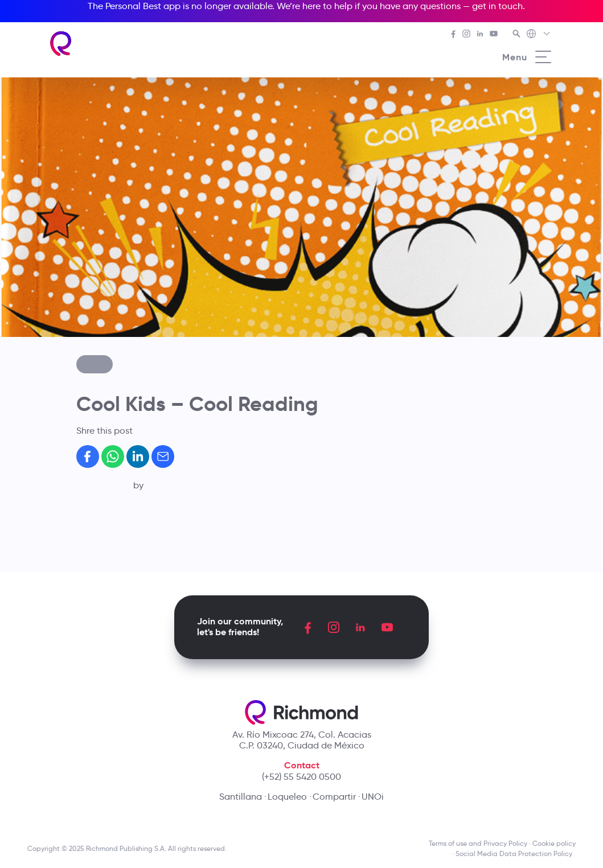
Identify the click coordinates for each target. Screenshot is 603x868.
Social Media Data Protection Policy (516, 853)
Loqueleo (287, 797)
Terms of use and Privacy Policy (478, 843)
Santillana (241, 797)
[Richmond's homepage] (61, 44)
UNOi (373, 797)
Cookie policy (554, 843)
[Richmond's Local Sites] (539, 35)
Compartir (334, 797)
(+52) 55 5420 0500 (301, 777)
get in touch (497, 6)
